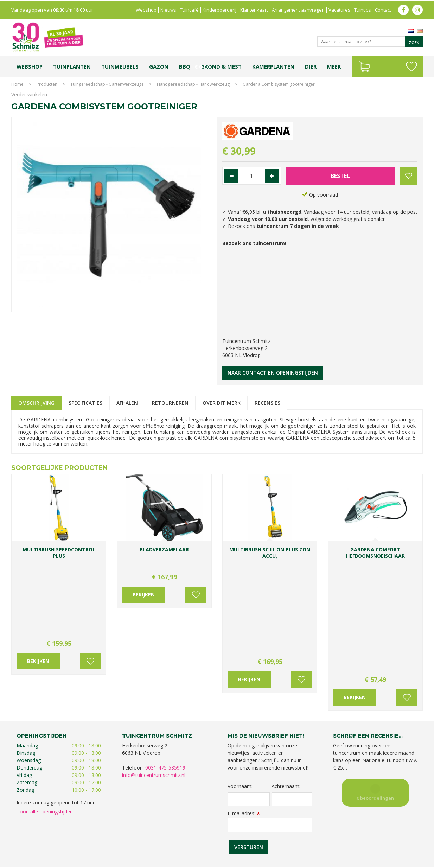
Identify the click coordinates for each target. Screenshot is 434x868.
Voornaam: (240, 672)
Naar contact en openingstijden (273, 373)
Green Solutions (358, 861)
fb (403, 9)
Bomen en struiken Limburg (179, 835)
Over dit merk (222, 403)
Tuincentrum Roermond (305, 843)
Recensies (267, 403)
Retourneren (170, 403)
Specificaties (85, 403)
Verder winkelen (29, 94)
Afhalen (127, 403)
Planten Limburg (133, 835)
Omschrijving (36, 403)
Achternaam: (286, 672)
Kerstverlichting (399, 835)
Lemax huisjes (118, 843)
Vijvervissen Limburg (154, 843)
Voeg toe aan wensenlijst (90, 583)
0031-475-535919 (165, 653)
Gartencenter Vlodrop (319, 835)
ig (417, 9)
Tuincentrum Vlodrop (273, 835)
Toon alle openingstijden (45, 697)
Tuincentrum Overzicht (400, 861)
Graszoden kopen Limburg (204, 843)
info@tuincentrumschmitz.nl (154, 660)
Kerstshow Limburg (362, 835)
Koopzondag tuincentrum (88, 835)
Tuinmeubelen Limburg (256, 843)
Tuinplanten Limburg (229, 835)
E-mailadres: (244, 699)
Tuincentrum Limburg (40, 835)
